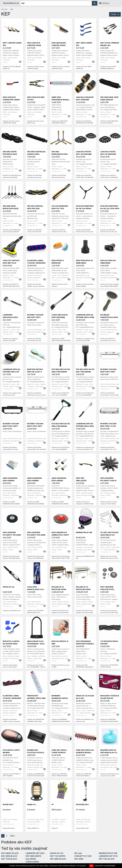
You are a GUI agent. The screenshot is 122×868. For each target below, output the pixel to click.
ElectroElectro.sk (11, 3)
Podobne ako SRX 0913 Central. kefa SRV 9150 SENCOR (34, 232)
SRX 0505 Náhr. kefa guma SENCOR (109, 98)
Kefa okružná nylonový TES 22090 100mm (12, 535)
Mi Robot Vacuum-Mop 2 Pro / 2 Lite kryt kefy (109, 426)
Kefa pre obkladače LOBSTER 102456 (83, 481)
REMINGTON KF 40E (84, 532)
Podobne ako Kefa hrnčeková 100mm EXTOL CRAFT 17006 (61, 557)
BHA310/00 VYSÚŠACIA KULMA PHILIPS (110, 697)
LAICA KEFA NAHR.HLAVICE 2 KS (35, 588)
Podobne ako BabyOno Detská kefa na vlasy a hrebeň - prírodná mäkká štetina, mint (36, 395)
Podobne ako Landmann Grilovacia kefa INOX (10, 340)
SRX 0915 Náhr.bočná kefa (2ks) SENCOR (60, 154)
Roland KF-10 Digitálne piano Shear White (83, 589)
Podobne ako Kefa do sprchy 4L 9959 (61, 666)
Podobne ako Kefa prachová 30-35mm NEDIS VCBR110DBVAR (85, 286)
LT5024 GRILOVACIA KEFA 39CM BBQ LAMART (60, 317)
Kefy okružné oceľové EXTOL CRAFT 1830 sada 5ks (110, 589)
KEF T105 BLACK (9, 859)
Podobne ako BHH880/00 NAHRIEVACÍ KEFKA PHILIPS (61, 720)
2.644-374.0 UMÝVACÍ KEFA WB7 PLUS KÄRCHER (11, 263)
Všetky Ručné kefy (8, 828)
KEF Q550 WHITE (33, 856)
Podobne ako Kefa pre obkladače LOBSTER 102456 (85, 503)
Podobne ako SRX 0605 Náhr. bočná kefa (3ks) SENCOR (12, 231)
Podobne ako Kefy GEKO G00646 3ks (84, 68)
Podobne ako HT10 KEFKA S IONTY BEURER (12, 775)
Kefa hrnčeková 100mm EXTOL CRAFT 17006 (60, 535)
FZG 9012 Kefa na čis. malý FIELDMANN (85, 371)
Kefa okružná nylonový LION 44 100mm (108, 481)
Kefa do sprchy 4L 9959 (60, 643)
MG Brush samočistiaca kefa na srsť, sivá (109, 317)
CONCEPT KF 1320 (83, 856)
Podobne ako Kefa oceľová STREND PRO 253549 (11, 122)
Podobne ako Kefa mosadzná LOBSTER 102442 (61, 68)
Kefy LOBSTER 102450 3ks (12, 44)
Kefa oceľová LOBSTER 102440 (34, 44)
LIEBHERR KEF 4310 (35, 853)
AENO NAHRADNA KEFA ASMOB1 (10, 479)
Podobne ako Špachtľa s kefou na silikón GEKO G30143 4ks (10, 667)
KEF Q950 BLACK (58, 859)
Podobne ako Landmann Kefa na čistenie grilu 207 (12, 394)
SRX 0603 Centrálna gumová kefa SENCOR (36, 154)
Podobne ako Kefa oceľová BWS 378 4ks (35, 122)
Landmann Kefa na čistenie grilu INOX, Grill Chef (85, 426)
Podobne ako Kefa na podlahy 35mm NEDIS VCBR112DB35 (110, 285)
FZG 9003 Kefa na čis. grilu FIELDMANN (61, 371)
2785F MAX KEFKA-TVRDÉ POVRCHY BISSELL (59, 753)
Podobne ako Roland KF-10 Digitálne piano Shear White (85, 612)
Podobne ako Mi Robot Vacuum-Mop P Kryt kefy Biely (110, 394)
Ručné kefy (8, 805)
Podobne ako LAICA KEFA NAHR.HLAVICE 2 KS (35, 612)
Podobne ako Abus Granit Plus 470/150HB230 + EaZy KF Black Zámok (36, 667)
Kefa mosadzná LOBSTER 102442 (59, 44)
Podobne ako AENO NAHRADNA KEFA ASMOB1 (11, 503)
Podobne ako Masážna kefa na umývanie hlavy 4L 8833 (110, 775)
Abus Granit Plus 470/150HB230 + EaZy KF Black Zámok (36, 644)
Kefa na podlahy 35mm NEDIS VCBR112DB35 (108, 263)
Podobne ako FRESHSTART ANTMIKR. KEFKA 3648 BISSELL (36, 721)
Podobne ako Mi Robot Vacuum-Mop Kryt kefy (34, 340)
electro (4, 9)
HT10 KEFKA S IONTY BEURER (11, 751)
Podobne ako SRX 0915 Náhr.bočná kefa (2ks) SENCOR (59, 177)
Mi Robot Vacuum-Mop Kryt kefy (35, 316)
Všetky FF (55, 828)
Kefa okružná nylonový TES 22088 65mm (36, 535)
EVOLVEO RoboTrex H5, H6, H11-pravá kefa (85, 209)
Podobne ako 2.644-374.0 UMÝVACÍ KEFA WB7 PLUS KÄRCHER (11, 286)
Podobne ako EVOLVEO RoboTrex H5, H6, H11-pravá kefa (85, 232)
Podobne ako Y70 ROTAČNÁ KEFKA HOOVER (109, 666)
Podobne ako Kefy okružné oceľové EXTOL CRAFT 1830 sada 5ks (109, 613)
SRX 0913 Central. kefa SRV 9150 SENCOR (35, 209)
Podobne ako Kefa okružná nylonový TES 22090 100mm (11, 557)
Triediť (114, 14)
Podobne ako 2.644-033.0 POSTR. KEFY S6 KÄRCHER (85, 176)
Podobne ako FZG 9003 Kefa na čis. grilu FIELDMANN (60, 394)
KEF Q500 (79, 859)
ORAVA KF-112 (9, 587)
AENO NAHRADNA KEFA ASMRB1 (35, 479)
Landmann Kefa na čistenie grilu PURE (85, 316)
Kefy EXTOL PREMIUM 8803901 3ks (110, 44)
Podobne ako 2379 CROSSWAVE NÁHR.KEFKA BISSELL (85, 667)
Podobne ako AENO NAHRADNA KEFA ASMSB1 (60, 503)
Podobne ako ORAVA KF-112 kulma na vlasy (85, 720)
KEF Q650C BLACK (10, 853)
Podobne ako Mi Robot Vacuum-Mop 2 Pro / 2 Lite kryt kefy (108, 449)
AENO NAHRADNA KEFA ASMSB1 (59, 479)
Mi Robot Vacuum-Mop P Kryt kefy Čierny (11, 426)
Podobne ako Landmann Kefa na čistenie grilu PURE (85, 340)
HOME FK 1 (32, 805)
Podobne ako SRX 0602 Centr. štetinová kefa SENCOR (12, 176)
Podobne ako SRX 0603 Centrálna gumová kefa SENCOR (34, 177)
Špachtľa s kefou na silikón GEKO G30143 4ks (11, 644)
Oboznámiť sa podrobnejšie (105, 866)
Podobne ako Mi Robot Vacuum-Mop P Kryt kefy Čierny (10, 449)
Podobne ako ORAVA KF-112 (12, 611)
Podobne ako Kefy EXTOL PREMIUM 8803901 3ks (108, 68)
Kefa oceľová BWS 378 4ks (36, 98)
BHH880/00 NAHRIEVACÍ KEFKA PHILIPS (60, 698)
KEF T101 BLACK (107, 859)
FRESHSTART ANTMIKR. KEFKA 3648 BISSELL (36, 698)
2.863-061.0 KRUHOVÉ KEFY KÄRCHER (85, 98)
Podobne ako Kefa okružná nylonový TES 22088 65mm (35, 557)
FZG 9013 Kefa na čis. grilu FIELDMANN (61, 425)
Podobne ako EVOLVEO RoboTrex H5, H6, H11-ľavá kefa (109, 232)
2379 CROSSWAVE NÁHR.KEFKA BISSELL (85, 643)
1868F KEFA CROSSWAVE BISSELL (61, 98)
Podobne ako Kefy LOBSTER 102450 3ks (12, 68)
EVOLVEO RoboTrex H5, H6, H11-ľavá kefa (110, 207)
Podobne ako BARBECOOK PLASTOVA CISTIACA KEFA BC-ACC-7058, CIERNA (36, 776)
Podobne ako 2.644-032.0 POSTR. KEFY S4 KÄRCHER (109, 176)
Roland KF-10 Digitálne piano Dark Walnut (59, 589)
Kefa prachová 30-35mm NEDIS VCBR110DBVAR (85, 263)
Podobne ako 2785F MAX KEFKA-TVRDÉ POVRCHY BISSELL (60, 776)
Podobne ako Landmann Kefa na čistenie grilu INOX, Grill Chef (85, 449)
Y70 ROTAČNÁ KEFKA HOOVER (109, 643)
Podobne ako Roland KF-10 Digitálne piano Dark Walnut (60, 612)
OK (91, 866)
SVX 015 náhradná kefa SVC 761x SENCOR (60, 209)
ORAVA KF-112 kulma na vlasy (85, 697)
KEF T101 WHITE (58, 856)
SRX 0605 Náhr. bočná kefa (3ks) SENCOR (11, 209)
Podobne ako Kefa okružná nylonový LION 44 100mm (109, 503)
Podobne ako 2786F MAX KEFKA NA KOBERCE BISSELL (84, 776)
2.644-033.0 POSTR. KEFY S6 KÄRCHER (84, 153)
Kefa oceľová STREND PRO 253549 (11, 98)
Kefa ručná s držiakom (58, 262)
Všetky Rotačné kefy (82, 828)
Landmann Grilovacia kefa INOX (10, 317)
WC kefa (78, 853)
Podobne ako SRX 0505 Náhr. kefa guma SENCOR (109, 122)
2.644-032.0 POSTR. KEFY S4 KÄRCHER (108, 153)
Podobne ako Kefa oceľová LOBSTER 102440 (35, 68)
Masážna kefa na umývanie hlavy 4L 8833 (109, 753)
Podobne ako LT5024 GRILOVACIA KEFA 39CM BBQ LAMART (61, 341)
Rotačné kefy (82, 805)
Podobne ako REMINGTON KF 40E (85, 557)
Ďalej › (13, 836)
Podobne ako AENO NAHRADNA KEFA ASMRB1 (36, 503)
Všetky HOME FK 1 (33, 828)
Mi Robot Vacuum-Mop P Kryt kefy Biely (109, 372)
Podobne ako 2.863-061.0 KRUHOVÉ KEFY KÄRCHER (85, 122)
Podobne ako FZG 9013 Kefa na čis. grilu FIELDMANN (60, 448)
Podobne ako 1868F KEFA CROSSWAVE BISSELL (60, 122)
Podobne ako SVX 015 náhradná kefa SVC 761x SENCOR (59, 232)
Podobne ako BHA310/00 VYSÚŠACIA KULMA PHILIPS (109, 720)
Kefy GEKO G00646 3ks (84, 44)
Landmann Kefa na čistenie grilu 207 (11, 371)
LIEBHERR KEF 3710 (108, 856)
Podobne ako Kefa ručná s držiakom (60, 285)
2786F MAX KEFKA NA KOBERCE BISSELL (85, 751)
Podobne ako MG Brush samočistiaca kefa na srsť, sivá (108, 341)
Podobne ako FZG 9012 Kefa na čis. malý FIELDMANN (85, 394)
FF (53, 805)
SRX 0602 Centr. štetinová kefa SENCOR (10, 154)
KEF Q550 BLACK (9, 856)
